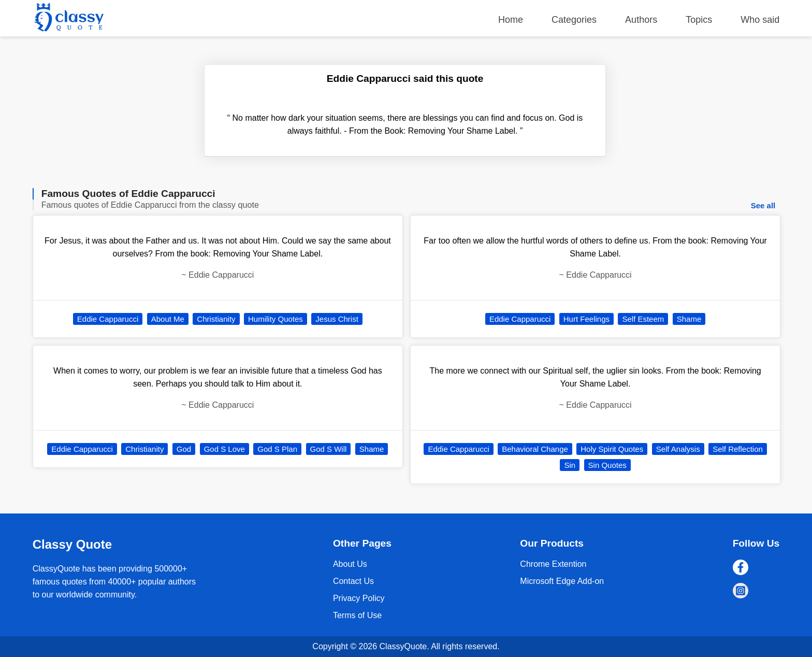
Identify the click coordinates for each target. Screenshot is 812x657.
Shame (372, 449)
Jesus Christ (337, 319)
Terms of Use (357, 615)
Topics (699, 20)
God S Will (329, 449)
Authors (641, 20)
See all (763, 205)
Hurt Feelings (586, 319)
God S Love (224, 449)
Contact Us (353, 581)
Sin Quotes (607, 465)
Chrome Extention (553, 564)
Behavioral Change (535, 449)
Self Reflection (738, 449)
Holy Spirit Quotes (612, 449)
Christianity (216, 319)
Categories (574, 20)
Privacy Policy (359, 598)
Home (511, 20)
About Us (350, 564)
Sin (570, 465)
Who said (760, 20)
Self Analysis (678, 449)
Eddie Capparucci (108, 319)
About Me (168, 319)
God (184, 449)
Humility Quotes (275, 319)
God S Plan (277, 449)
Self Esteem (643, 319)
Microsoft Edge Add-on (562, 581)
